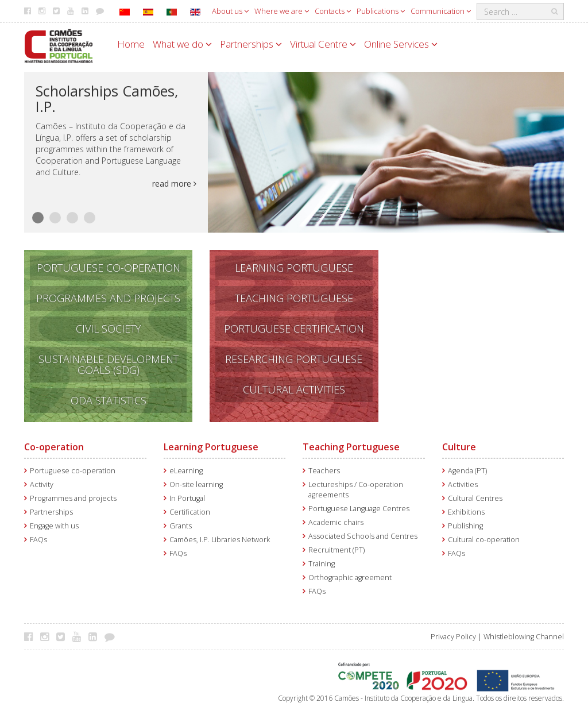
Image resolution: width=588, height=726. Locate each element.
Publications (381, 11)
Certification (190, 512)
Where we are (282, 11)
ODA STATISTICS (109, 400)
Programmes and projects (73, 498)
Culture (459, 447)
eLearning (186, 471)
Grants (181, 526)
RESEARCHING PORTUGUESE (294, 359)
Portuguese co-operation (73, 471)
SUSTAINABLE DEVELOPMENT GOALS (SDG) (109, 364)
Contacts (333, 11)
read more (174, 184)
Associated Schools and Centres (363, 536)
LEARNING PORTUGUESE (294, 268)
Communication (441, 11)
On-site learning (196, 484)
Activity (42, 484)
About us (230, 11)
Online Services (401, 44)
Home (131, 44)
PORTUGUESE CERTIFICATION (294, 329)
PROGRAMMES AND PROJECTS (108, 298)
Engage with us (54, 526)
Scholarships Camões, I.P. (107, 99)
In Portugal (187, 498)
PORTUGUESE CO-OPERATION (109, 268)
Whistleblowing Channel (524, 637)
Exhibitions (466, 512)
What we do (182, 44)
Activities (463, 484)
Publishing (465, 526)
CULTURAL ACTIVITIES (294, 389)
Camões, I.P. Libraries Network (220, 540)
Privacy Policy (453, 637)
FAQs (38, 540)
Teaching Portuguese (351, 447)
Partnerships (251, 44)
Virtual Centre (323, 44)
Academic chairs (336, 522)
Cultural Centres (475, 498)
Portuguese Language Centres (359, 509)
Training (322, 564)
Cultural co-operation (484, 540)
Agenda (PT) (467, 471)
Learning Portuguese (211, 447)
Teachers (324, 471)
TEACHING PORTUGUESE (294, 298)
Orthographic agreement (350, 578)
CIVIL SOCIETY (108, 329)
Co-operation (54, 447)
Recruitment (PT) (336, 550)
